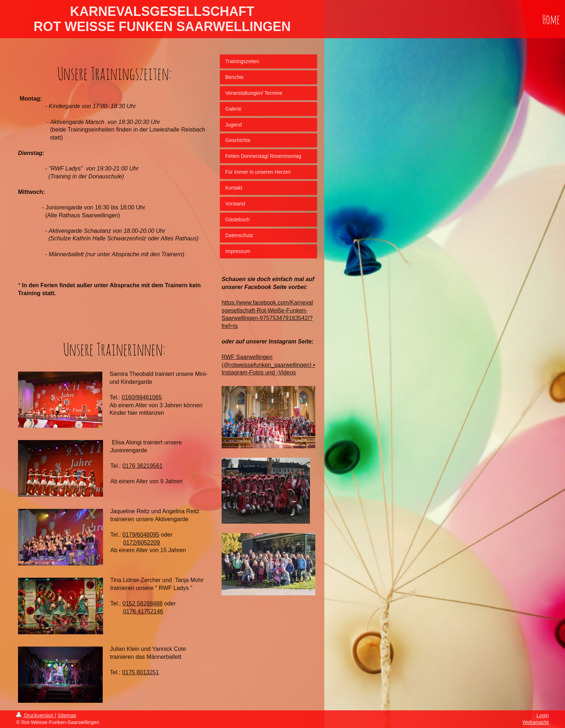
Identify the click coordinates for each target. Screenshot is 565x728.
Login (543, 715)
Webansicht (536, 722)
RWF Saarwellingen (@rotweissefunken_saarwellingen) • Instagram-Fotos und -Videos (268, 365)
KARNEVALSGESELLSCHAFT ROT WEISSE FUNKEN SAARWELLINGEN (162, 19)
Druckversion (35, 715)
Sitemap (67, 715)
